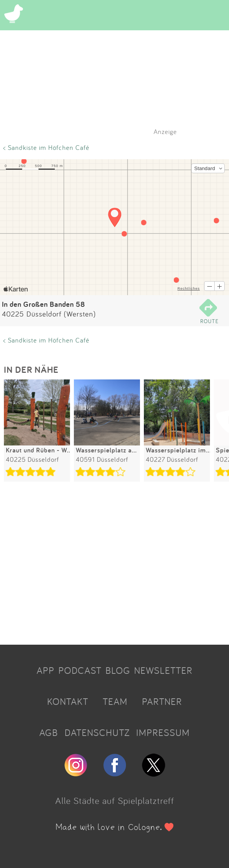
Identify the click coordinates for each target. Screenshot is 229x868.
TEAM (115, 701)
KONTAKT (68, 701)
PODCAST (80, 670)
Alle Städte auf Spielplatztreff (115, 800)
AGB (49, 732)
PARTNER (162, 701)
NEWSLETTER (163, 670)
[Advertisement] (114, 564)
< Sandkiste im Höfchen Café (46, 147)
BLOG (118, 670)
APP (45, 670)
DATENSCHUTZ (97, 732)
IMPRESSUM (163, 732)
